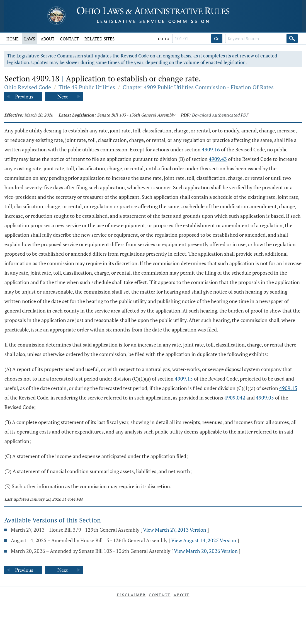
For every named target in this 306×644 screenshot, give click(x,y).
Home (13, 39)
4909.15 (184, 379)
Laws (30, 39)
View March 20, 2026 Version (206, 551)
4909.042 (235, 398)
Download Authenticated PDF (220, 115)
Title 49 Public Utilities (87, 87)
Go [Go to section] (217, 38)
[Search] (292, 38)
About (48, 39)
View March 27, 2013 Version (175, 530)
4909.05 (265, 398)
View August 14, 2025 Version (204, 540)
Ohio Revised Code (28, 87)
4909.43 (218, 159)
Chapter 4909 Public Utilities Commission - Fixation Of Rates (198, 87)
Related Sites (99, 39)
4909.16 (211, 149)
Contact (69, 39)
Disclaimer (131, 595)
